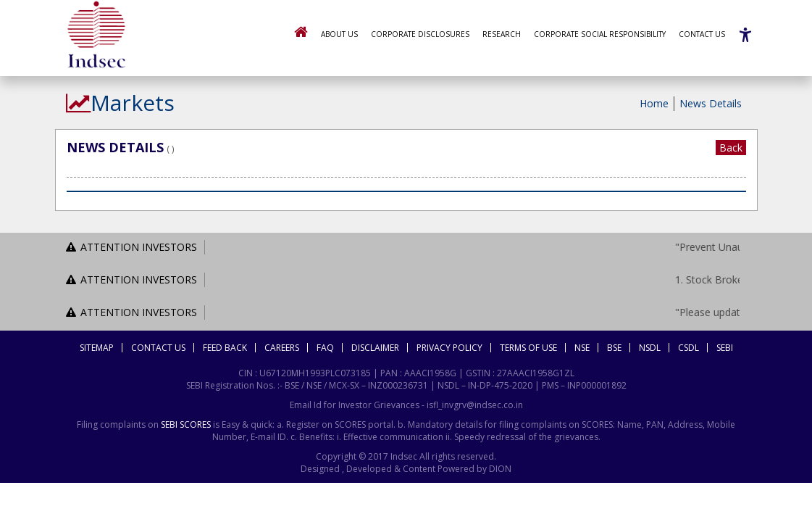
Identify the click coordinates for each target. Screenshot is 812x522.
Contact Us (702, 34)
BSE (614, 348)
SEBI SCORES (186, 424)
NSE (582, 348)
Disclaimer (375, 348)
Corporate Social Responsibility (600, 34)
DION (499, 469)
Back (731, 148)
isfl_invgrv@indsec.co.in (475, 405)
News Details (711, 103)
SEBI (725, 348)
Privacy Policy (449, 348)
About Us (339, 34)
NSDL (650, 348)
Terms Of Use (528, 348)
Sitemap (97, 348)
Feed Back (225, 348)
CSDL (688, 348)
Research (502, 34)
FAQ (325, 348)
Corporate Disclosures (420, 34)
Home (654, 103)
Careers (282, 348)
